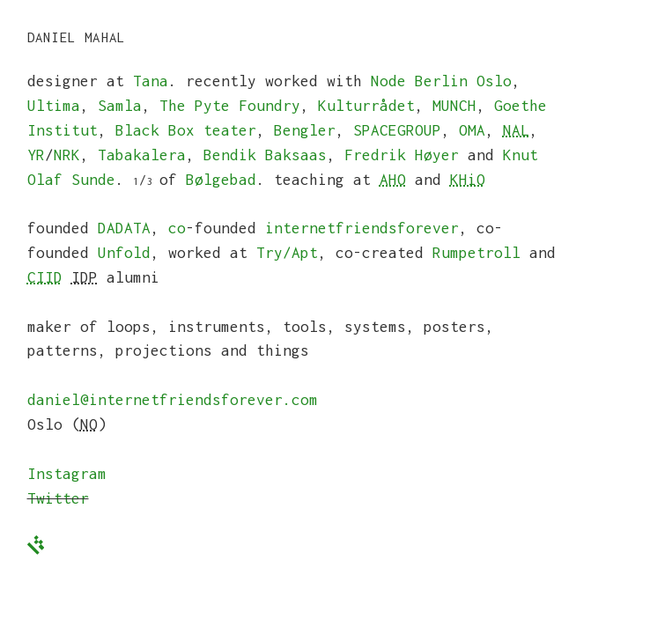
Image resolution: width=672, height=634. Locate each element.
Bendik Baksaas (265, 155)
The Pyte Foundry (230, 106)
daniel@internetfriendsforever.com (173, 400)
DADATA (124, 228)
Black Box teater (186, 130)
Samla (120, 106)
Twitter (58, 498)
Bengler (305, 130)
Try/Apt (287, 253)
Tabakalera (142, 155)
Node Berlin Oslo (441, 81)
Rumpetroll (476, 253)
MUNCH (454, 106)
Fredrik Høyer (402, 155)
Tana (151, 81)
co (177, 228)
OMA (472, 130)
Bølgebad (221, 180)
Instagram (67, 474)
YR (36, 155)
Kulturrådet (366, 106)
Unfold (124, 253)
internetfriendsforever (362, 228)
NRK (67, 155)
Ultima (54, 106)
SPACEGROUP (397, 130)
